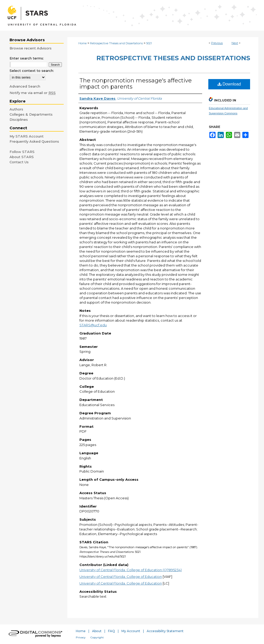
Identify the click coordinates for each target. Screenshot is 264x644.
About (97, 631)
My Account (131, 631)
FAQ (112, 631)
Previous (217, 43)
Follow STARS (22, 152)
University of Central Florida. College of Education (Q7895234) (131, 570)
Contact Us (19, 162)
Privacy (81, 637)
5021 (149, 43)
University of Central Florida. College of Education (121, 577)
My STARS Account (27, 136)
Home (82, 43)
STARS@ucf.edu (93, 325)
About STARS (22, 157)
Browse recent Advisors (31, 48)
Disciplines (19, 119)
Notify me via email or (33, 93)
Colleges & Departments (31, 114)
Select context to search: (32, 71)
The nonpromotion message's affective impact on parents (136, 84)
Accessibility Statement (165, 631)
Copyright (97, 637)
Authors (16, 109)
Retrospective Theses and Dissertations (116, 43)
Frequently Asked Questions (34, 141)
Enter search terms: (27, 58)
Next (235, 43)
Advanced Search (25, 86)
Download (229, 84)
